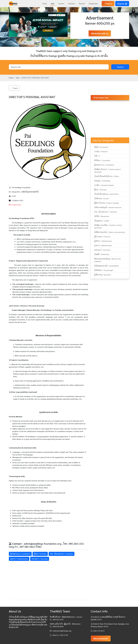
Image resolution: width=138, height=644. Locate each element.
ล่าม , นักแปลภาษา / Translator (62, 554)
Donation (72, 4)
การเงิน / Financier (101, 151)
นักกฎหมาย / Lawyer (102, 221)
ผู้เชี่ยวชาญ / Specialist (103, 275)
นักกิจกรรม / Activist (102, 198)
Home (45, 4)
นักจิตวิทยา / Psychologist (104, 270)
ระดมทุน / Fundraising (102, 181)
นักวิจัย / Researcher (102, 216)
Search (120, 67)
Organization (93, 4)
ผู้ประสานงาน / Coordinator (20, 554)
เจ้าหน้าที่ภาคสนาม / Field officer (106, 194)
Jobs (53, 4)
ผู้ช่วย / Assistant (40, 554)
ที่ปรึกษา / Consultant (102, 160)
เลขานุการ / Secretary (40, 559)
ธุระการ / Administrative (19, 559)
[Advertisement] (49, 583)
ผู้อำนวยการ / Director (102, 237)
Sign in (108, 4)
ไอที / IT (97, 156)
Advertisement (101, 638)
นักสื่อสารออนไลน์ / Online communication (110, 232)
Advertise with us (100, 33)
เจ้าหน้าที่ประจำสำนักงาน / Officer (107, 176)
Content (61, 4)
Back (14, 88)
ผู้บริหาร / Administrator (103, 241)
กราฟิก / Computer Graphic (104, 185)
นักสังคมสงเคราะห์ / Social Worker (107, 266)
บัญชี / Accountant (101, 147)
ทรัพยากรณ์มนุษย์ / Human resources (108, 207)
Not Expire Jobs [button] (101, 98)
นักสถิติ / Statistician (102, 254)
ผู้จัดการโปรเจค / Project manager (107, 203)
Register (122, 4)
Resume (82, 4)
